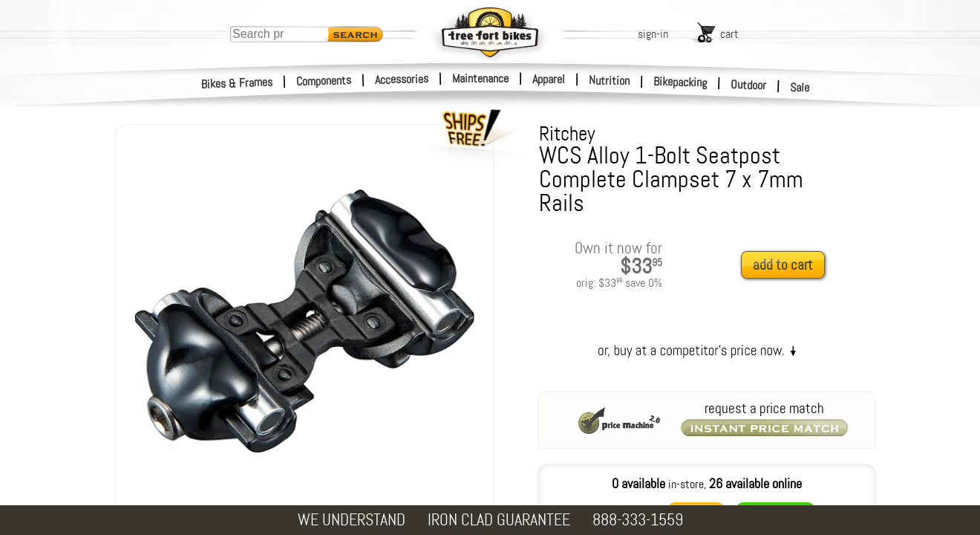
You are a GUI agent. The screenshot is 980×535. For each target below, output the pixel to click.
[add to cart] (787, 266)
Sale (800, 88)
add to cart (783, 265)
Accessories (402, 79)
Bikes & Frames (237, 83)
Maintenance (480, 78)
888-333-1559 (638, 520)
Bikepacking (680, 82)
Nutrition (609, 80)
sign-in (653, 34)
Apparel (549, 79)
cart (729, 34)
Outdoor (749, 85)
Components (324, 81)
